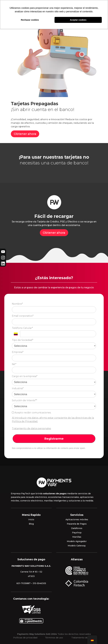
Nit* (14, 364)
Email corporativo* (23, 316)
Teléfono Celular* (22, 328)
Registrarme (54, 439)
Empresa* (18, 352)
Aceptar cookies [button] (78, 20)
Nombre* (17, 304)
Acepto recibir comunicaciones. (32, 413)
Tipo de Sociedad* (23, 340)
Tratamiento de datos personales (31, 428)
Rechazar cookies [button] (30, 20)
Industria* (18, 388)
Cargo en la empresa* (25, 376)
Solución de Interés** (25, 400)
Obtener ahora (25, 134)
